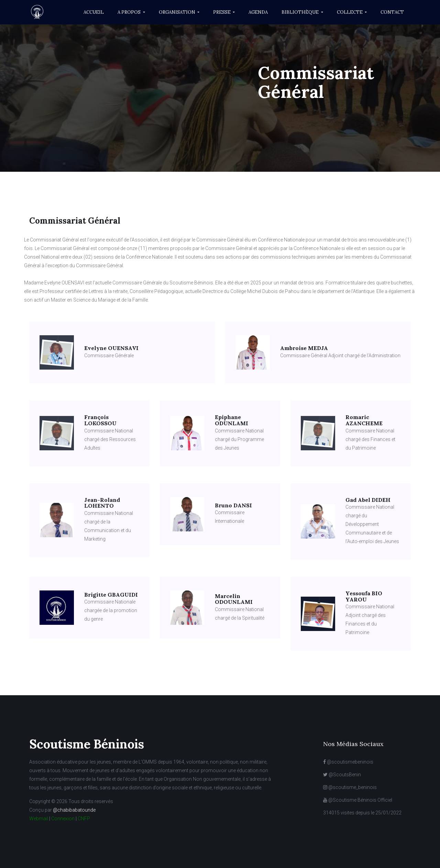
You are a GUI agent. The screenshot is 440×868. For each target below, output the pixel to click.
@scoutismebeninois (348, 762)
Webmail (39, 819)
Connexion (63, 819)
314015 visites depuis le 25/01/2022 (362, 813)
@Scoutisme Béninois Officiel (358, 800)
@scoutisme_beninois (350, 787)
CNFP (84, 819)
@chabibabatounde (74, 810)
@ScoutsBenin (342, 775)
